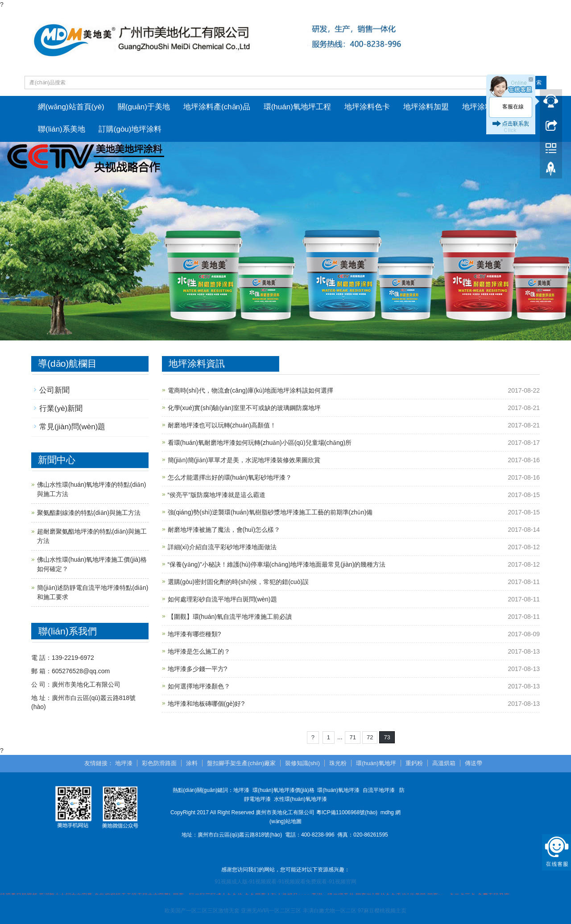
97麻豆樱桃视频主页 (382, 911)
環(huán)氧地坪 (376, 764)
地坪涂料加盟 (426, 107)
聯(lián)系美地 (62, 129)
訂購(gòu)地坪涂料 (130, 129)
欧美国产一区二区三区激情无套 (202, 911)
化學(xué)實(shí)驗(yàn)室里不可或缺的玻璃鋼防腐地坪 (244, 408)
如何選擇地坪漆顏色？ (199, 686)
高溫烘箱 (444, 764)
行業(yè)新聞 (61, 408)
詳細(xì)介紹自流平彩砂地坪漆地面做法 (222, 547)
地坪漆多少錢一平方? (198, 669)
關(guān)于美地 (144, 107)
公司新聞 (54, 390)
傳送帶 (474, 764)
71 (352, 737)
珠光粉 (338, 764)
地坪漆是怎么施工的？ (199, 651)
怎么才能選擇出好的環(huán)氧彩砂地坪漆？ (230, 477)
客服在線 (513, 107)
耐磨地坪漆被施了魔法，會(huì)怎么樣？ (224, 530)
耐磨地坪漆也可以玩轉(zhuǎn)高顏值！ (222, 425)
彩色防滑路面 (159, 764)
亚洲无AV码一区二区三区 (271, 911)
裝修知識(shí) (302, 764)
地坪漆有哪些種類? (194, 634)
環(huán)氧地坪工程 (297, 107)
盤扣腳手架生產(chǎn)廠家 (241, 764)
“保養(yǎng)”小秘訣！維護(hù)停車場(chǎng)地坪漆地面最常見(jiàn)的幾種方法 (277, 564)
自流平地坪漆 (379, 790)
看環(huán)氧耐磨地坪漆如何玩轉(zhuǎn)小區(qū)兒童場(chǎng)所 (260, 443)
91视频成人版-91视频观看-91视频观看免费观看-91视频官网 (285, 882)
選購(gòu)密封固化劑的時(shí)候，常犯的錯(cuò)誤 (238, 582)
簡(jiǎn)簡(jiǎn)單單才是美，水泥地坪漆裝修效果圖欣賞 (244, 460)
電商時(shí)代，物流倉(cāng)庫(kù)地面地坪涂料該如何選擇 (251, 390)
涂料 (192, 764)
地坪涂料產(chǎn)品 (217, 107)
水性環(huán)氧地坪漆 (300, 799)
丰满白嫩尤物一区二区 (330, 911)
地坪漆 (124, 764)
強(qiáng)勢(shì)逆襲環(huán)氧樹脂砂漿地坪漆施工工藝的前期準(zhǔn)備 (270, 512)
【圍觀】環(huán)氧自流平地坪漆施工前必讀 (230, 617)
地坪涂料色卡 (367, 107)
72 (370, 737)
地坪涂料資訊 (485, 107)
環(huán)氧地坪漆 (338, 790)
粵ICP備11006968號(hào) (347, 812)
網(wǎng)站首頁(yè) (71, 107)
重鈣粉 (414, 764)
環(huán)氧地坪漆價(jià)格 (283, 790)
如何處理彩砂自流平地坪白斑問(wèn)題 (222, 599)
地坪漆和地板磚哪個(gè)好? (206, 704)
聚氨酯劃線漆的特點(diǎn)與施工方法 (89, 513)
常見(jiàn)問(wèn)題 (72, 427)
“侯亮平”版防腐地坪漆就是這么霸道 (217, 495)
